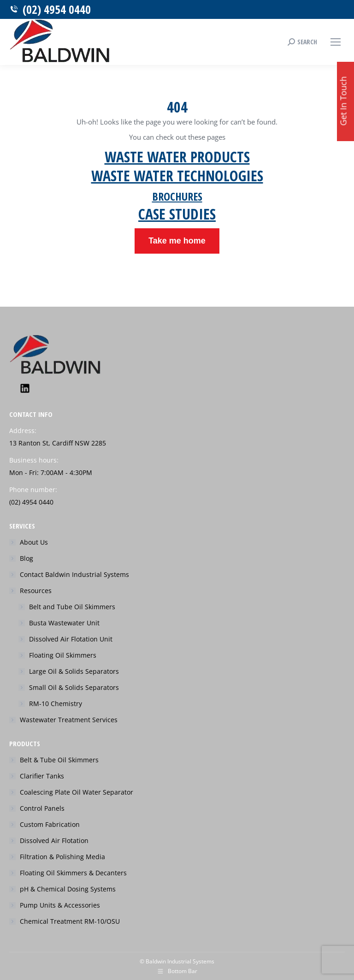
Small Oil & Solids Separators (74, 687)
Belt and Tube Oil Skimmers (72, 607)
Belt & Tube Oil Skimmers (59, 760)
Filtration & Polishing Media (62, 857)
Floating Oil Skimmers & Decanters (73, 873)
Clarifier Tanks (42, 776)
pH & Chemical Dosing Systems (68, 889)
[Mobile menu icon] (336, 42)
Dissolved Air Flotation (54, 840)
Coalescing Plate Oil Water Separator (77, 792)
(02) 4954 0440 (50, 9)
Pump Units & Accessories (60, 905)
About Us (34, 542)
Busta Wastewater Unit (64, 623)
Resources (31, 591)
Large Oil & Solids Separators (74, 671)
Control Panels (42, 808)
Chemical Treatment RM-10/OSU (70, 921)
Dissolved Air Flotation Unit (71, 639)
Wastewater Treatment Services (69, 720)
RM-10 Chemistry (56, 704)
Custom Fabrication (50, 824)
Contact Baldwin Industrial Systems (74, 574)
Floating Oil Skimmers (63, 655)
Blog (27, 558)
